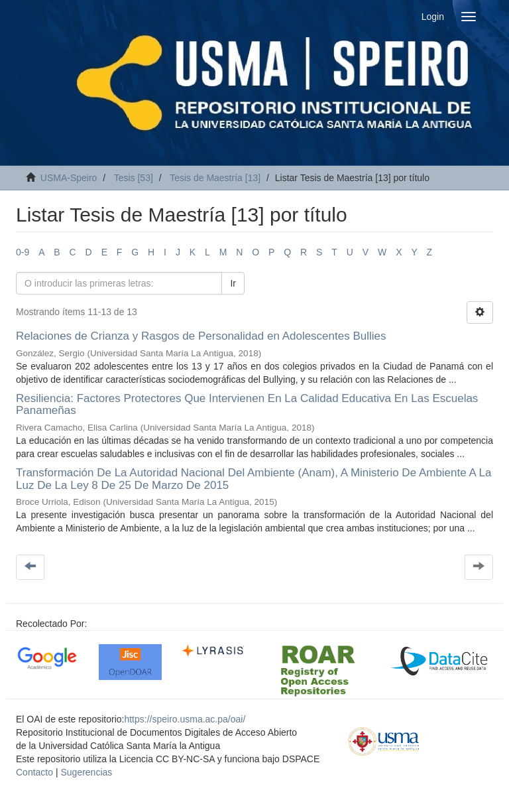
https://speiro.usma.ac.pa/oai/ (185, 719)
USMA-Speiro (69, 178)
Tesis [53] (134, 178)
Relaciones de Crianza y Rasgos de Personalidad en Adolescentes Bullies (201, 336)
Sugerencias (86, 772)
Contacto (34, 772)
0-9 (23, 252)
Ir (233, 283)
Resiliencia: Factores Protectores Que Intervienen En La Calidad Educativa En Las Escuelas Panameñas (247, 405)
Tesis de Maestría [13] (215, 178)
